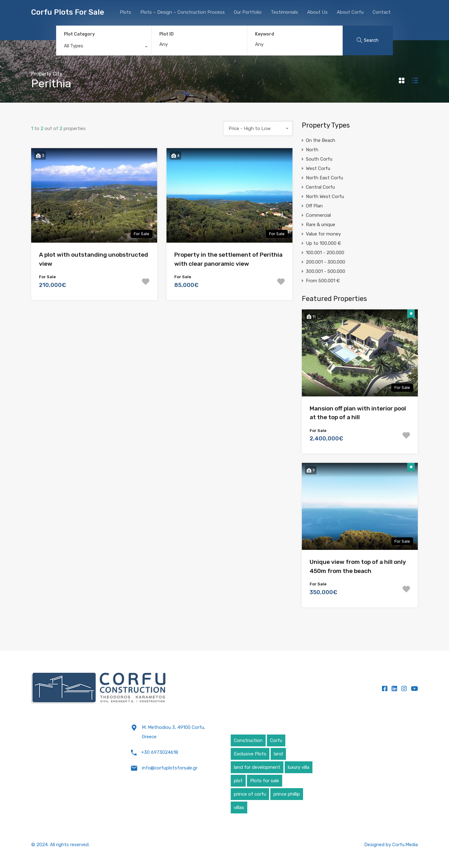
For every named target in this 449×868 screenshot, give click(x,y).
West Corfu (318, 168)
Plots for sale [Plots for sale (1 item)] (265, 781)
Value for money (323, 234)
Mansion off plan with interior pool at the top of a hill (358, 413)
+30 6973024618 (160, 752)
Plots (126, 12)
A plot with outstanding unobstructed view (94, 259)
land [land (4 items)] (278, 754)
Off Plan (314, 206)
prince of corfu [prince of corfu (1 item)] (250, 794)
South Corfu (319, 159)
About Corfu (350, 12)
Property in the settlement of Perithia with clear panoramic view (228, 259)
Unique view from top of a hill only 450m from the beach (358, 566)
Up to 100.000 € (323, 243)
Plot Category (79, 34)
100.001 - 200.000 (325, 253)
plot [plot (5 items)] (238, 781)
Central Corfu (320, 187)
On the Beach (321, 140)
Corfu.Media (405, 845)
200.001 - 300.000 (326, 262)
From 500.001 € (323, 281)
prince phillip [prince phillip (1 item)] (287, 794)
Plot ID (167, 34)
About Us (317, 12)
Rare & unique (321, 225)
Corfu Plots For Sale (68, 12)
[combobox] (104, 47)
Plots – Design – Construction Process (183, 12)
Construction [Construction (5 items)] (248, 740)
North (312, 150)
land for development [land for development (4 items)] (257, 767)
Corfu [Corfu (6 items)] (276, 740)
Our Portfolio (248, 12)
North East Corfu (324, 178)
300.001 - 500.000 (326, 271)
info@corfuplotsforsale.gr (170, 768)
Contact (382, 12)
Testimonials (284, 12)
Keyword (265, 34)
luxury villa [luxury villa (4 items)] (299, 767)
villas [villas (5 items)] (239, 807)
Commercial (318, 215)
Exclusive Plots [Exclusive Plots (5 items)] (250, 754)
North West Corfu (325, 196)
